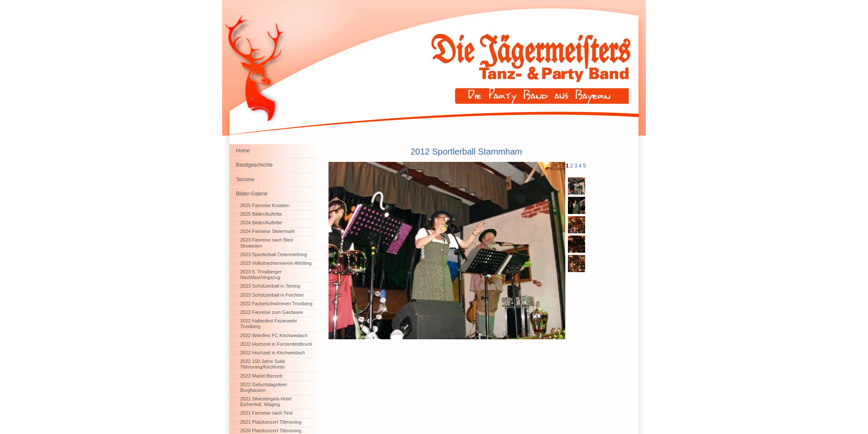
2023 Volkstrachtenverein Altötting (276, 263)
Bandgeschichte (254, 165)
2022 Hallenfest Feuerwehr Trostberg (269, 324)
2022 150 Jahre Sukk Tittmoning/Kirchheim (263, 364)
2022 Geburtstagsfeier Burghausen (264, 387)
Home (243, 151)
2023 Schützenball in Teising (270, 286)
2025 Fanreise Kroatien (265, 205)
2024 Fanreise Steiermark (268, 231)
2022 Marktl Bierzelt (261, 376)
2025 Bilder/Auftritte (261, 214)
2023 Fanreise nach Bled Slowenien (267, 243)
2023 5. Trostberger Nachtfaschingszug (261, 274)
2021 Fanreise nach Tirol (266, 413)
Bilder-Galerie (252, 194)
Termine (245, 180)
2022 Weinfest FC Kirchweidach (274, 335)
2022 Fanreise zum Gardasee (272, 312)
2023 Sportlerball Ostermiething (274, 254)
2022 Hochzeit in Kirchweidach (273, 353)
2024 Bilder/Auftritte (261, 223)
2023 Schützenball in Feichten (272, 295)
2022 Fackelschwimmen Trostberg (276, 304)
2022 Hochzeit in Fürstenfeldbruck (276, 344)
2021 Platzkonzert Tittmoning (271, 422)
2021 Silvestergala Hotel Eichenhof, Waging (266, 401)
